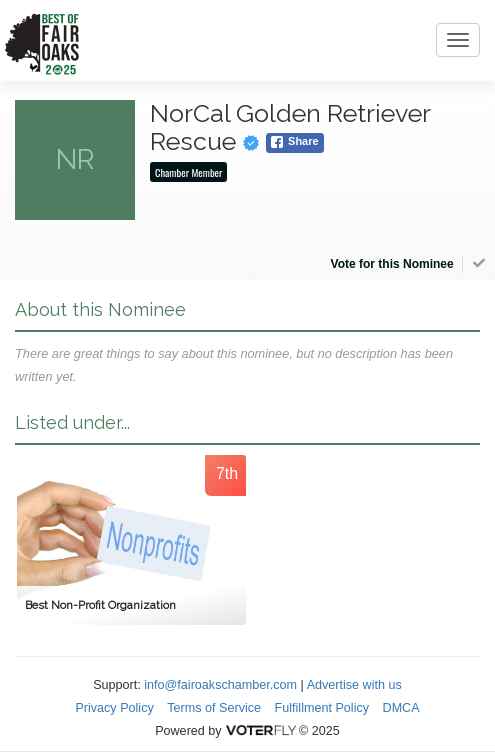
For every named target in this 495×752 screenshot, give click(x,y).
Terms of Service (214, 708)
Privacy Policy (114, 708)
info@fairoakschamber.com (220, 685)
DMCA (401, 708)
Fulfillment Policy (322, 708)
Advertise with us (354, 685)
